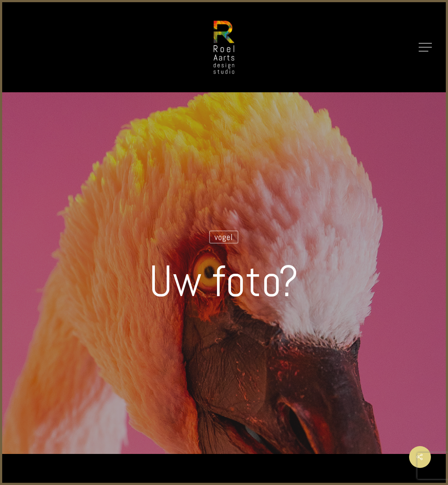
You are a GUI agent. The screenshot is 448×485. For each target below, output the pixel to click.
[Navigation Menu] (426, 47)
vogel (224, 237)
